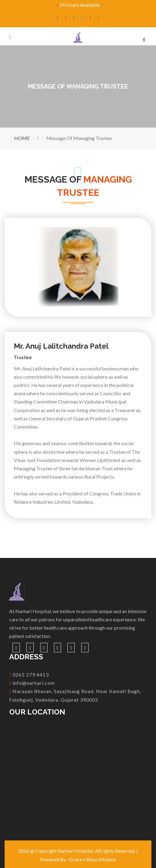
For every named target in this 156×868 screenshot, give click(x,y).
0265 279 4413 (29, 675)
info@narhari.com (32, 683)
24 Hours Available (78, 5)
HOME (22, 138)
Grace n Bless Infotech (93, 859)
